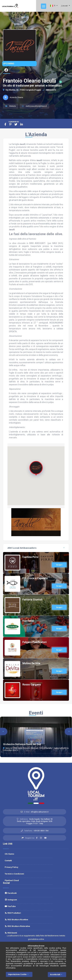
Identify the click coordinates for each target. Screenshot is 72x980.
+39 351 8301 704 (41, 831)
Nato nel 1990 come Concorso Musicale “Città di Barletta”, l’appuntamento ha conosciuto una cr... (36, 749)
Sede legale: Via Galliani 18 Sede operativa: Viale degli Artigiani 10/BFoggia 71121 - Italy (35, 821)
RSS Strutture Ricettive (16, 920)
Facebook (11, 893)
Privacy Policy (11, 867)
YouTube (10, 906)
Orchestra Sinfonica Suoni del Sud (22, 744)
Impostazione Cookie (19, 974)
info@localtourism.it (40, 812)
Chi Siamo (9, 854)
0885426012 (49, 90)
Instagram (11, 900)
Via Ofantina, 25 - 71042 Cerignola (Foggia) (22, 90)
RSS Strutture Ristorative (17, 926)
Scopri (59, 565)
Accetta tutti (57, 975)
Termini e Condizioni (14, 874)
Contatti (8, 861)
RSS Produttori (13, 913)
